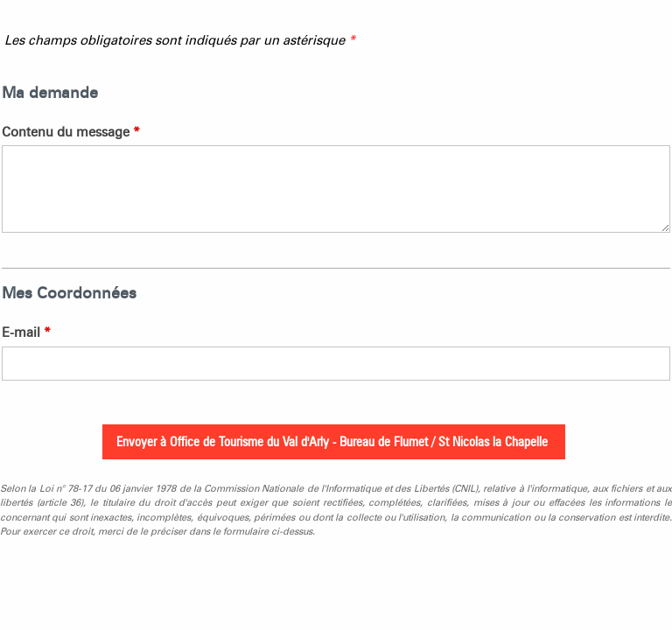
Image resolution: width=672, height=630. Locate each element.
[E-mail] (336, 364)
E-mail (26, 332)
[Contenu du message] (336, 189)
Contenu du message (71, 132)
